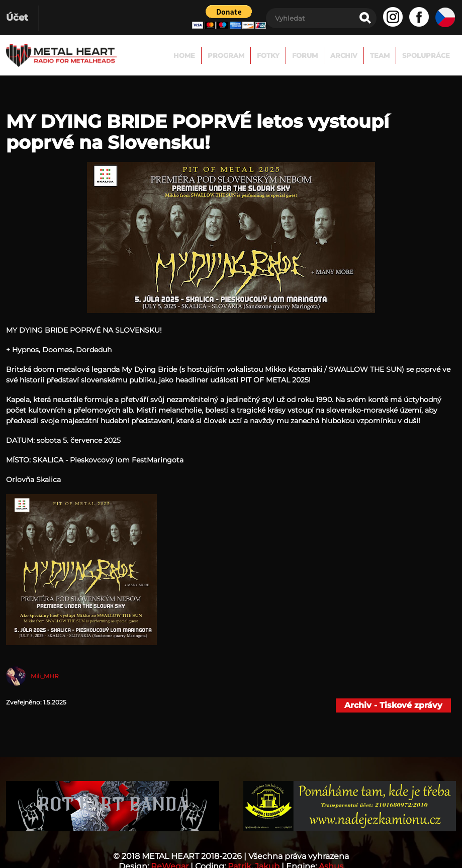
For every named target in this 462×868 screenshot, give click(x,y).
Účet (17, 18)
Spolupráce (426, 55)
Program (226, 55)
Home (184, 55)
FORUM (305, 55)
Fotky (268, 55)
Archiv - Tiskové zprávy (393, 705)
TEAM (380, 55)
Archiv (344, 55)
